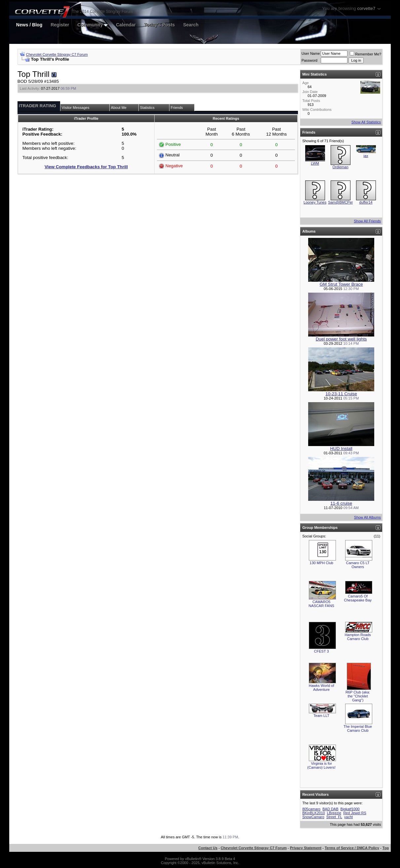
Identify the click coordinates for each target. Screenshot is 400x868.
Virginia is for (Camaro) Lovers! (321, 765)
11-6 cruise (341, 503)
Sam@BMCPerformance (348, 202)
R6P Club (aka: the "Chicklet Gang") (358, 696)
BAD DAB (330, 809)
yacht (348, 817)
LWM (315, 163)
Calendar (126, 25)
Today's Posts (159, 25)
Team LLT (321, 716)
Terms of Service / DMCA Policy (352, 848)
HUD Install (341, 449)
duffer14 (366, 202)
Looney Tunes (315, 202)
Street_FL (334, 817)
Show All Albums (367, 517)
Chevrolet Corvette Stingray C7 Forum (57, 54)
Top (386, 848)
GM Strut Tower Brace (341, 284)
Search (191, 25)
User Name (311, 53)
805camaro (311, 809)
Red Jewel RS (355, 813)
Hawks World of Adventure (322, 688)
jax (366, 156)
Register (60, 25)
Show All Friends (367, 221)
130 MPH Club (321, 563)
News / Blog (29, 25)
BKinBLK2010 (314, 813)
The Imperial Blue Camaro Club (358, 728)
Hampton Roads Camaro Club (358, 637)
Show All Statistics (366, 122)
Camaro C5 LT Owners (358, 565)
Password (309, 60)
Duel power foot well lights (341, 339)
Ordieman (340, 167)
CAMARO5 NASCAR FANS (321, 604)
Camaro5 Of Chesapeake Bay (358, 598)
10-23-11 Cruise (341, 394)
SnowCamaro (313, 817)
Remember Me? (365, 54)
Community (92, 25)
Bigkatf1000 (350, 809)
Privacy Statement (306, 848)
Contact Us (208, 848)
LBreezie (334, 813)
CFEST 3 (322, 651)
